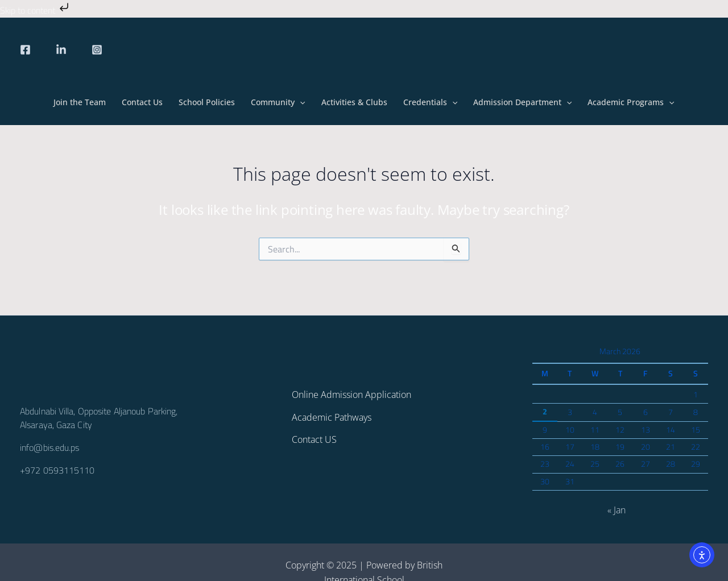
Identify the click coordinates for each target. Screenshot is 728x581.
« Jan (617, 510)
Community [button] (278, 102)
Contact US (314, 439)
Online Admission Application (351, 395)
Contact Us (142, 102)
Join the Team (80, 102)
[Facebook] (25, 50)
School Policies (207, 102)
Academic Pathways (332, 417)
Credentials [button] (430, 102)
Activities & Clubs (354, 102)
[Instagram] (97, 50)
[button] (300, 102)
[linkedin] (61, 50)
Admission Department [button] (522, 102)
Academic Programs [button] (631, 102)
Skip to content (36, 10)
